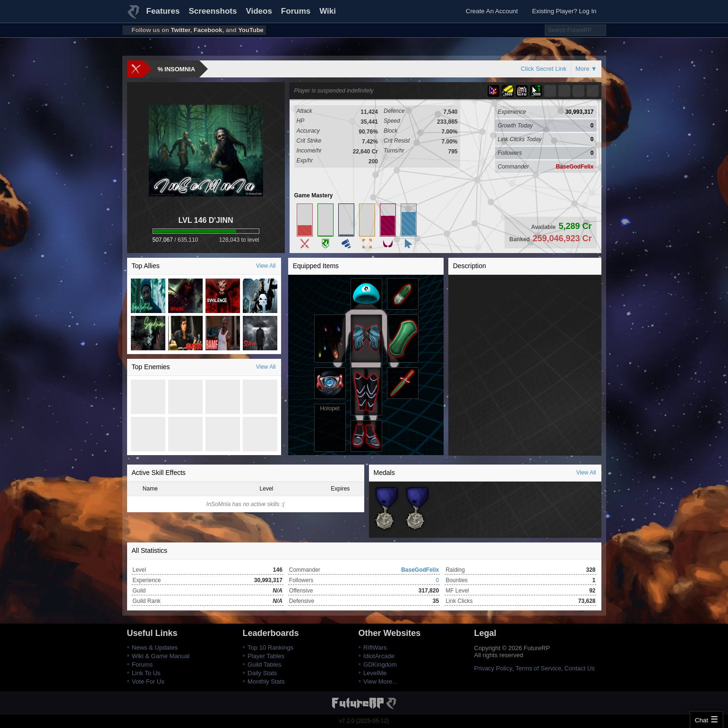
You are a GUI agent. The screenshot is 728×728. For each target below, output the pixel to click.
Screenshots (213, 11)
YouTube (251, 30)
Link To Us (146, 673)
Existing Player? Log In (564, 11)
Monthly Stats (266, 681)
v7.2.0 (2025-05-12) (364, 721)
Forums (296, 11)
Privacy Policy (493, 668)
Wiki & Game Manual (161, 656)
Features (163, 11)
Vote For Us (148, 681)
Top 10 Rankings (270, 648)
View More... (380, 681)
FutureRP (134, 16)
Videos (259, 11)
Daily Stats (262, 673)
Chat (702, 720)
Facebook (208, 30)
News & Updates (155, 648)
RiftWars (375, 648)
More (582, 69)
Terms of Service (538, 668)
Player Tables (266, 656)
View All (266, 266)
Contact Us (580, 668)
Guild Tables (264, 665)
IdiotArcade (379, 656)
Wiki (328, 11)
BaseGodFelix (574, 167)
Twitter (181, 30)
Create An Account (492, 11)
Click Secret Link (544, 69)
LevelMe (375, 673)
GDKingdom (380, 665)
